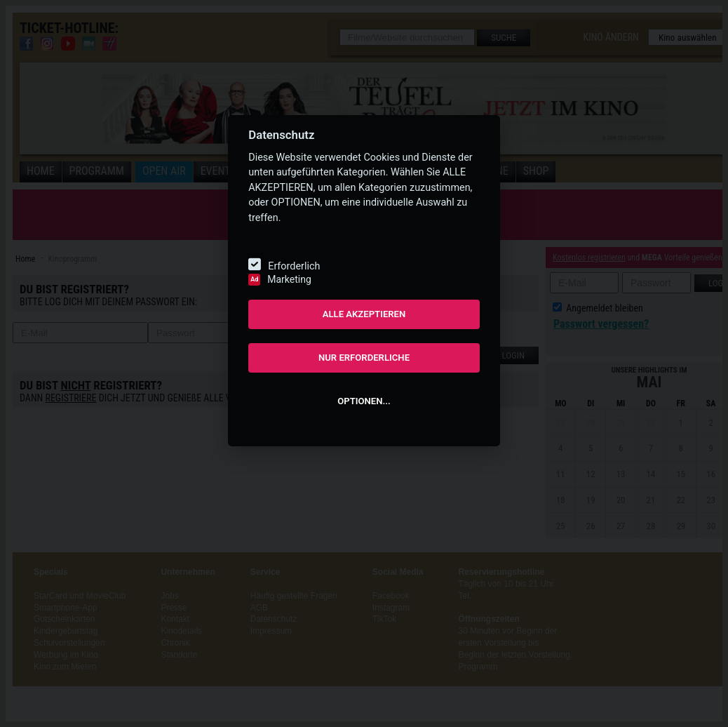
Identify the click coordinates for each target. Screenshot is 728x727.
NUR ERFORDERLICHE (364, 358)
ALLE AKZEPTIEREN (364, 314)
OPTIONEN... (364, 401)
